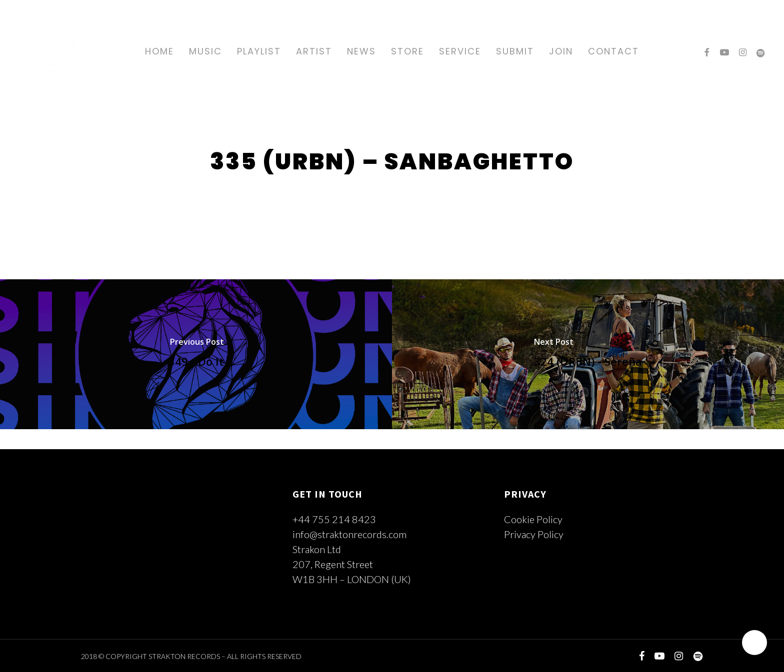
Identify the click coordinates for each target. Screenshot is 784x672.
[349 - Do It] (196, 354)
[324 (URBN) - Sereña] (588, 354)
